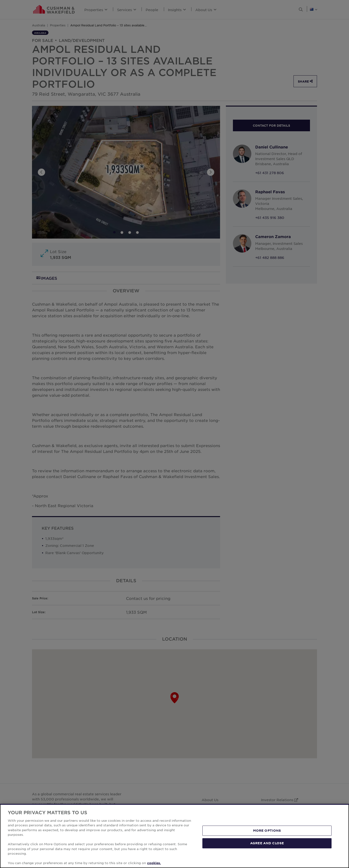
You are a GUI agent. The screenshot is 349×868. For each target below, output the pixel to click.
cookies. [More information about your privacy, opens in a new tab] (154, 863)
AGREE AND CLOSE (267, 843)
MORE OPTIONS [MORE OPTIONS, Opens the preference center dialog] (267, 830)
